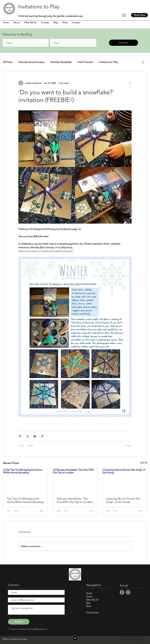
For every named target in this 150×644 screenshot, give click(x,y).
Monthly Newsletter (61, 62)
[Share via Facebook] (20, 436)
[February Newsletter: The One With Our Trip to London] (75, 481)
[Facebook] (122, 592)
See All (144, 463)
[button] (126, 15)
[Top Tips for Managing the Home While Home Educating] (25, 481)
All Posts (8, 62)
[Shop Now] (139, 15)
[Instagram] (128, 592)
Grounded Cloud (138, 639)
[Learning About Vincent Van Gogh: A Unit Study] (125, 481)
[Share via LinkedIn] (35, 436)
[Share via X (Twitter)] (27, 436)
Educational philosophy (31, 62)
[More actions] (130, 83)
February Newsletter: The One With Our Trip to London (75, 500)
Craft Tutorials (85, 62)
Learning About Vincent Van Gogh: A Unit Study (123, 500)
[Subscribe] (124, 43)
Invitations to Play (108, 62)
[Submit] (19, 622)
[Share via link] (42, 436)
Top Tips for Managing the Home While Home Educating (25, 500)
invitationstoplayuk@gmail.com (33, 629)
